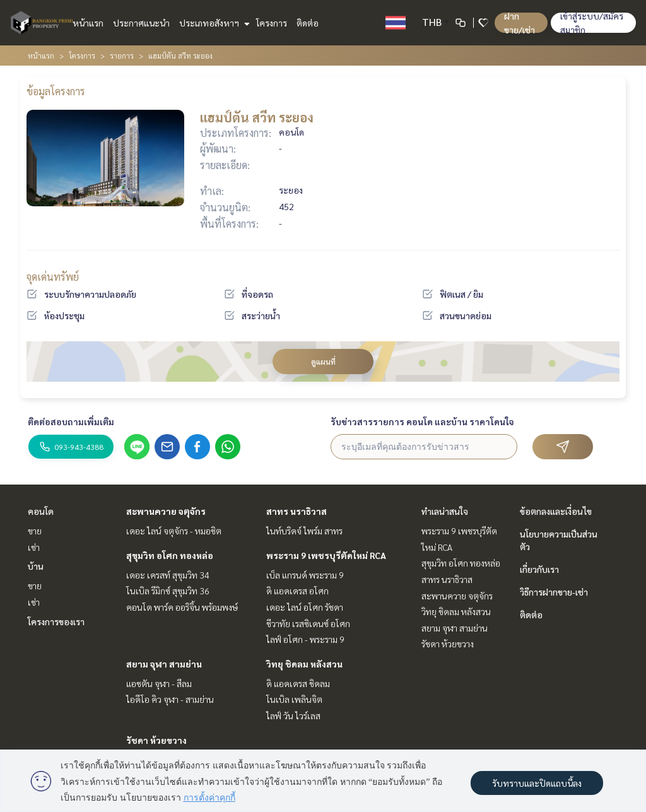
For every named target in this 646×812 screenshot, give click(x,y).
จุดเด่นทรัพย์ (53, 277)
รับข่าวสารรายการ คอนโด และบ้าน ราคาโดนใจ (422, 421)
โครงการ (272, 23)
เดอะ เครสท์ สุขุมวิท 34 (168, 575)
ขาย (35, 531)
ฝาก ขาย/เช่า (520, 23)
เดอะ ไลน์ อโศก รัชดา (305, 607)
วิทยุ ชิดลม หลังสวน (304, 664)
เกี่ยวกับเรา (539, 569)
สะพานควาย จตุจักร (166, 511)
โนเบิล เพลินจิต (294, 699)
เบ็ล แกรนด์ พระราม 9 (305, 575)
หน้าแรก (88, 23)
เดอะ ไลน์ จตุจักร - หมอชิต (174, 531)
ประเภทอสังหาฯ (213, 23)
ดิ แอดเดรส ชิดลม (298, 683)
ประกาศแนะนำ (141, 23)
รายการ (122, 56)
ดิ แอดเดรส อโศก (297, 591)
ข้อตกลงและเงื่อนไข (556, 511)
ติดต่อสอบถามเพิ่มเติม (71, 421)
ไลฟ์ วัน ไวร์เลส (293, 715)
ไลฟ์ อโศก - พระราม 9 (305, 639)
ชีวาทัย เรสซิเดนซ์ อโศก (308, 623)
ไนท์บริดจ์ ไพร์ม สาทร (304, 531)
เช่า (34, 547)
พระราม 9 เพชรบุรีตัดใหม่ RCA (326, 555)
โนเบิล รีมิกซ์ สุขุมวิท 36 (168, 591)
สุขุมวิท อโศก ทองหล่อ (170, 555)
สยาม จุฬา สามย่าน (164, 664)
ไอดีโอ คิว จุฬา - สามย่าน (170, 699)
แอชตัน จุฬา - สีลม (159, 683)
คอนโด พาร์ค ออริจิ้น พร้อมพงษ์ (182, 607)
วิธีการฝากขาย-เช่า (554, 592)
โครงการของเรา (56, 621)
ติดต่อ (308, 23)
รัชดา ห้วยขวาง (156, 740)
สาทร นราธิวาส (297, 511)
